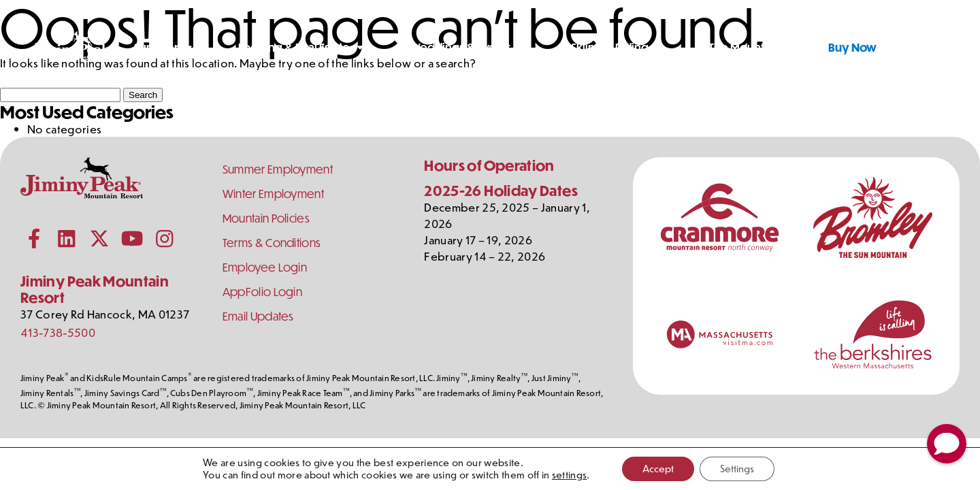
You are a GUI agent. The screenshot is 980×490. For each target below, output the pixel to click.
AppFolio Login (262, 292)
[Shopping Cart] (938, 48)
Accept (658, 469)
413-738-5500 (58, 332)
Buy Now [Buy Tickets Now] (852, 47)
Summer (156, 47)
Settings (737, 469)
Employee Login (265, 267)
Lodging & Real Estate (294, 47)
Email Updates (258, 316)
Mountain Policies (266, 218)
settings (570, 475)
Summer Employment (278, 169)
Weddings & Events (460, 47)
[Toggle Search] (904, 48)
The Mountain (744, 47)
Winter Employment (273, 194)
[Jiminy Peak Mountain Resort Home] (72, 47)
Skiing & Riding (610, 47)
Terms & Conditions (272, 243)
